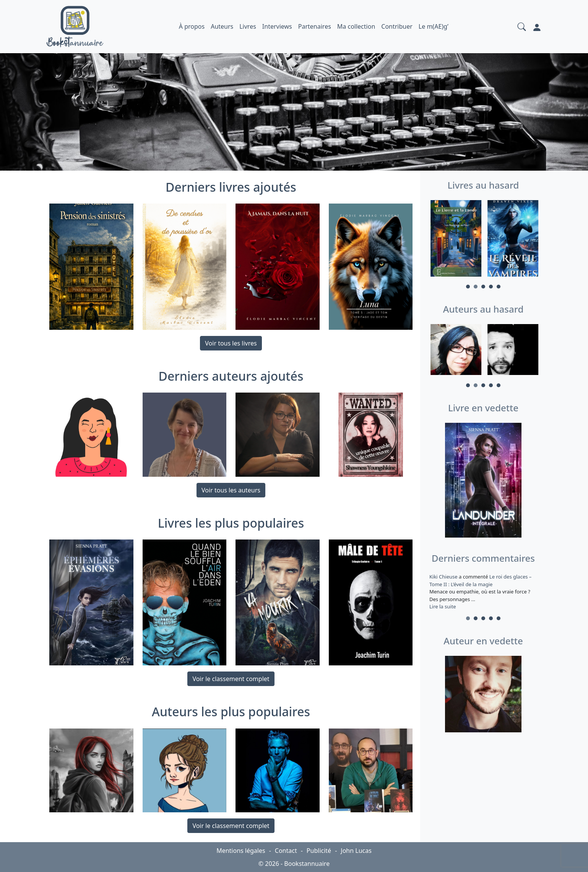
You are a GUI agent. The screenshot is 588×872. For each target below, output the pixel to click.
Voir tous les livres (231, 343)
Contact (286, 851)
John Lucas (356, 851)
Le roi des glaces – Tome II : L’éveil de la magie (480, 580)
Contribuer (397, 26)
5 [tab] (499, 287)
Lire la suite (443, 606)
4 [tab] (491, 287)
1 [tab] (468, 287)
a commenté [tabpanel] (483, 592)
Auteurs (222, 26)
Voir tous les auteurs (231, 490)
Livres (248, 26)
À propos (192, 26)
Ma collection (356, 26)
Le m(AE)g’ (434, 26)
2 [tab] (476, 287)
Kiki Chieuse (444, 577)
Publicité (319, 851)
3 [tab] (483, 287)
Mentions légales (241, 851)
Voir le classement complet (231, 679)
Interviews (277, 26)
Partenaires (315, 26)
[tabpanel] (455, 240)
